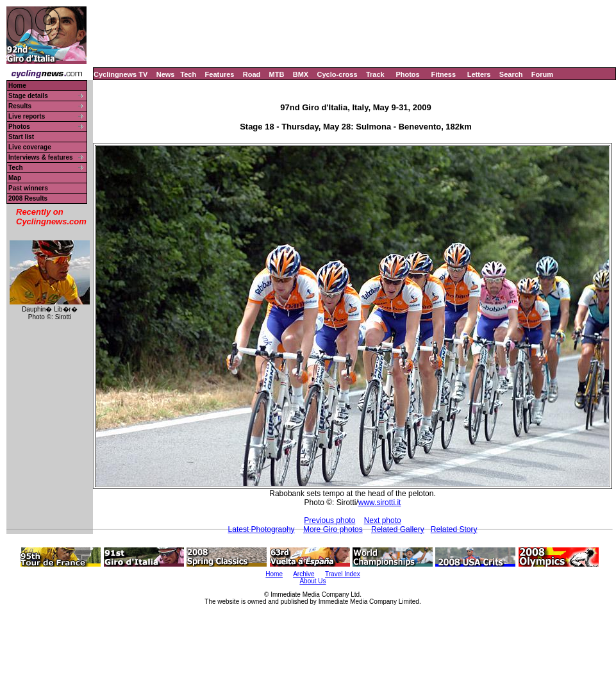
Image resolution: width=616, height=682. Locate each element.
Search (511, 74)
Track (375, 74)
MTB (277, 74)
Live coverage (30, 147)
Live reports (27, 116)
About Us (312, 581)
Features (220, 74)
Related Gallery (398, 529)
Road (252, 74)
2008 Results (28, 198)
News (166, 74)
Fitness (443, 74)
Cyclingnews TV (121, 74)
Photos (407, 74)
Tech (188, 74)
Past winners (28, 188)
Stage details (28, 96)
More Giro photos (333, 529)
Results (20, 106)
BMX (301, 74)
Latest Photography (262, 529)
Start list (21, 137)
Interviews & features (41, 157)
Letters (479, 74)
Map (15, 178)
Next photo (383, 520)
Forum (542, 74)
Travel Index (343, 574)
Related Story (454, 529)
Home (17, 86)
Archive (304, 574)
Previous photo (329, 520)
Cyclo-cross (337, 74)
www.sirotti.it (380, 503)
